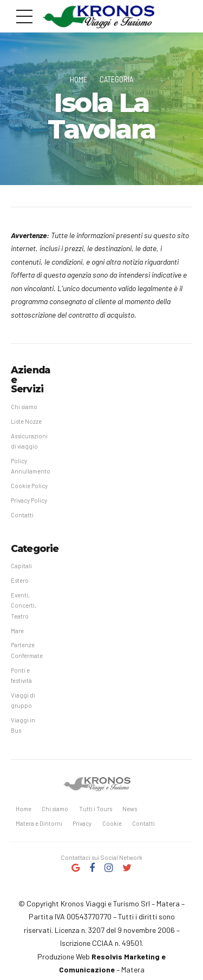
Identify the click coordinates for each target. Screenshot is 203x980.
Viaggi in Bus (23, 728)
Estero (20, 581)
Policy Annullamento (31, 466)
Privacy (82, 827)
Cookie (113, 827)
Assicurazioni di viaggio (29, 441)
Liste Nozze (26, 421)
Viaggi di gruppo (23, 702)
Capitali (22, 567)
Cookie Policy (30, 486)
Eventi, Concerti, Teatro (24, 607)
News (131, 812)
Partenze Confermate (27, 652)
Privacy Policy (30, 501)
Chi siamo (24, 406)
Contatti (22, 515)
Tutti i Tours (97, 812)
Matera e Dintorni (39, 827)
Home (78, 79)
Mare (17, 632)
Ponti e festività (21, 678)
